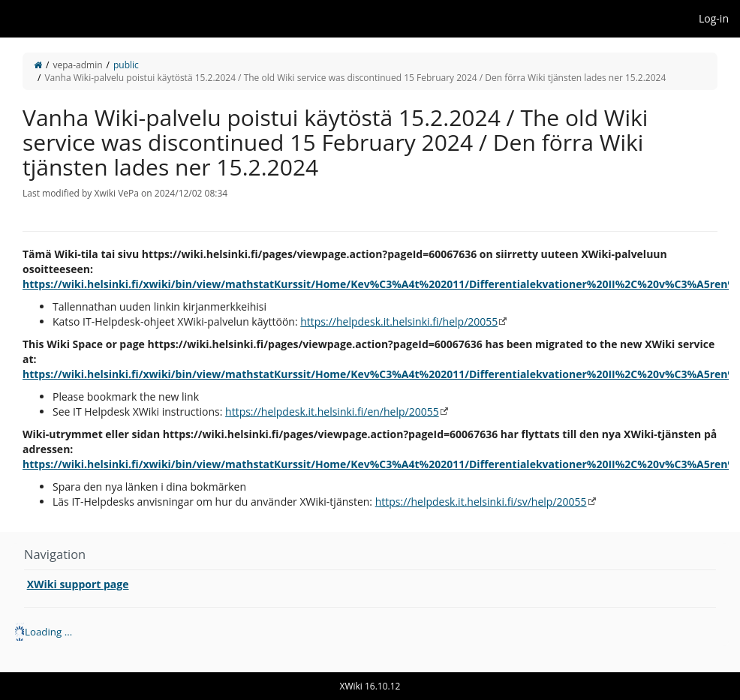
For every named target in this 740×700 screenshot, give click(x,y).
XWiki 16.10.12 (370, 686)
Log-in (714, 18)
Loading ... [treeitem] (48, 632)
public (126, 65)
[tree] (370, 632)
